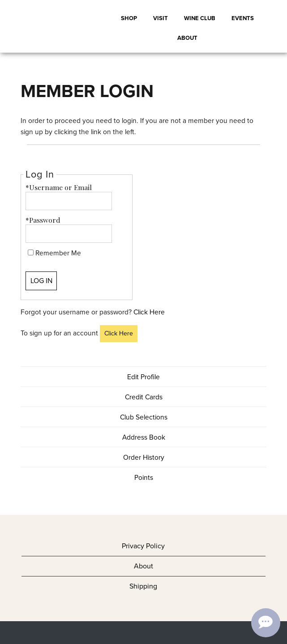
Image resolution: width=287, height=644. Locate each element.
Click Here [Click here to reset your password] (149, 312)
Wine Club (200, 18)
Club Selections (144, 417)
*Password (43, 220)
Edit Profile (143, 377)
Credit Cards (144, 397)
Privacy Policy (143, 546)
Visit (161, 18)
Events (243, 18)
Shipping (143, 586)
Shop (129, 18)
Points (144, 477)
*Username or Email (59, 187)
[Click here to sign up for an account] (119, 334)
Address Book (144, 437)
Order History (144, 457)
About (187, 38)
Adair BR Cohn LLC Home (54, 26)
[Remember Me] (31, 252)
